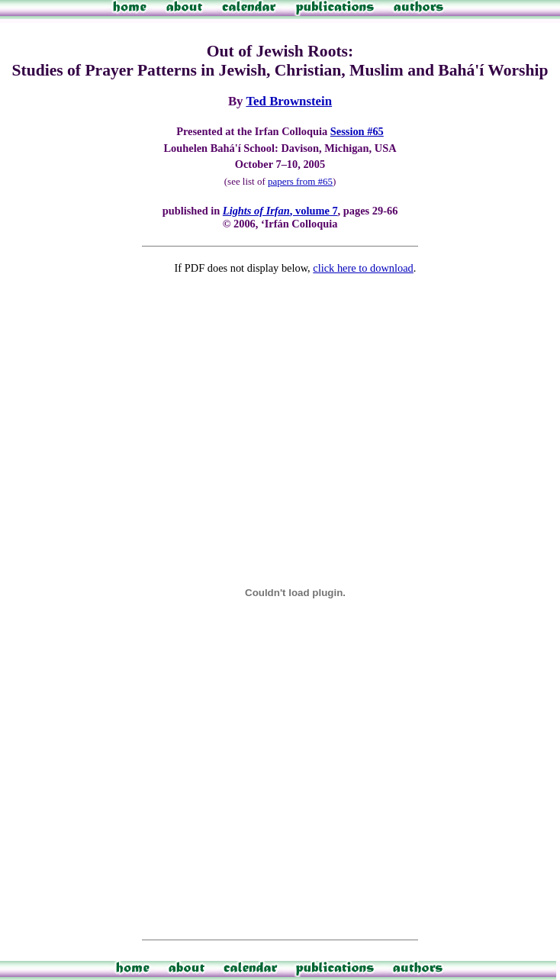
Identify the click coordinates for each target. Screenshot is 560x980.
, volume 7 (280, 211)
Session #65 (357, 131)
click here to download (363, 268)
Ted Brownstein (289, 101)
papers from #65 (300, 181)
